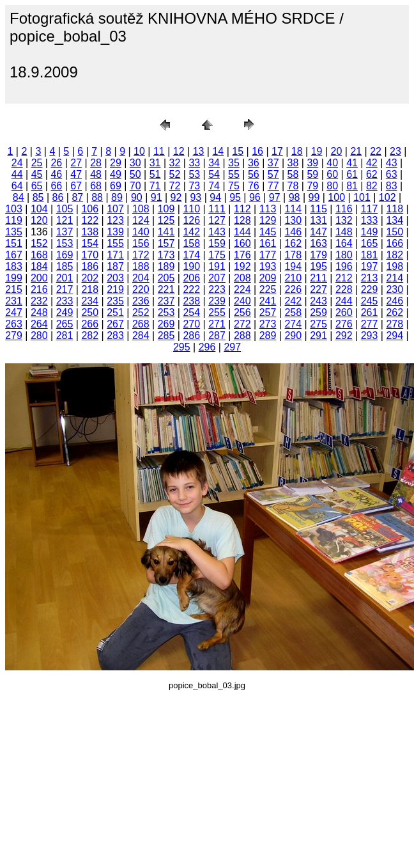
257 (268, 312)
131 (318, 220)
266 (90, 324)
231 (14, 301)
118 (395, 209)
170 (90, 255)
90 (137, 197)
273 (268, 324)
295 (182, 347)
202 (90, 278)
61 (352, 174)
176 (242, 255)
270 (191, 324)
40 (332, 163)
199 (14, 278)
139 (115, 232)
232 (39, 301)
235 (115, 301)
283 (115, 335)
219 (115, 289)
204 (141, 278)
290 (293, 335)
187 (115, 266)
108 (141, 209)
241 (268, 301)
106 (90, 209)
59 (312, 174)
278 (395, 324)
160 (242, 243)
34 (214, 163)
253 (166, 312)
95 (235, 197)
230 (395, 289)
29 (116, 163)
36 (254, 163)
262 (395, 312)
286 (191, 335)
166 (395, 243)
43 (392, 163)
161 (268, 243)
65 (37, 186)
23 (395, 151)
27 (76, 163)
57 (273, 174)
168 (39, 255)
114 (293, 209)
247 (14, 312)
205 (166, 278)
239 (217, 301)
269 (166, 324)
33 (194, 163)
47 (76, 174)
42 (372, 163)
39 (312, 163)
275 (318, 324)
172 (141, 255)
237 (166, 301)
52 (175, 174)
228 (344, 289)
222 (191, 289)
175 (217, 255)
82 (372, 186)
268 (141, 324)
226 (293, 289)
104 (39, 209)
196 (344, 266)
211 (318, 278)
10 (139, 151)
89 (117, 197)
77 (273, 186)
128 (242, 220)
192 (242, 266)
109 (166, 209)
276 (344, 324)
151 (14, 243)
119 (14, 220)
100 (336, 197)
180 (344, 255)
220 (141, 289)
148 (344, 232)
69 (116, 186)
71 (155, 186)
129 (268, 220)
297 (232, 347)
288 (242, 335)
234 (90, 301)
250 (90, 312)
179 (318, 255)
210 (293, 278)
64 (17, 186)
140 (141, 232)
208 (242, 278)
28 (96, 163)
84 (19, 197)
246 (395, 301)
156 (141, 243)
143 (217, 232)
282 (90, 335)
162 (293, 243)
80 (332, 186)
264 (39, 324)
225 (268, 289)
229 (370, 289)
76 (254, 186)
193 (268, 266)
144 (242, 232)
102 (387, 197)
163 (318, 243)
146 (293, 232)
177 (268, 255)
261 (370, 312)
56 (254, 174)
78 (293, 186)
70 (135, 186)
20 (337, 151)
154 (90, 243)
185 (65, 266)
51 (155, 174)
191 (217, 266)
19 (317, 151)
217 (65, 289)
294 (395, 335)
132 (344, 220)
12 (179, 151)
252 (141, 312)
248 (39, 312)
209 (268, 278)
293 (370, 335)
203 (115, 278)
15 (238, 151)
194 (293, 266)
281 (65, 335)
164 (344, 243)
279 (14, 335)
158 (191, 243)
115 (318, 209)
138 (90, 232)
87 (77, 197)
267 (115, 324)
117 (370, 209)
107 (115, 209)
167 (14, 255)
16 (257, 151)
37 (273, 163)
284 (141, 335)
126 (191, 220)
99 (314, 197)
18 (297, 151)
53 (194, 174)
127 (217, 220)
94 (215, 197)
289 (268, 335)
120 (39, 220)
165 (370, 243)
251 (115, 312)
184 (39, 266)
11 (159, 151)
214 (395, 278)
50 (135, 174)
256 (242, 312)
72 (175, 186)
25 (37, 163)
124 (141, 220)
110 (191, 209)
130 (293, 220)
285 (166, 335)
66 (56, 186)
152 (39, 243)
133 (370, 220)
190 (191, 266)
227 (318, 289)
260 (344, 312)
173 (166, 255)
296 (207, 347)
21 (356, 151)
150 (395, 232)
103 (14, 209)
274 (293, 324)
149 (370, 232)
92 (176, 197)
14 (218, 151)
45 (37, 174)
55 (234, 174)
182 (395, 255)
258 (293, 312)
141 (166, 232)
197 (370, 266)
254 (191, 312)
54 (214, 174)
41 (352, 163)
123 (115, 220)
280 (39, 335)
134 (395, 220)
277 (370, 324)
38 (293, 163)
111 (217, 209)
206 (191, 278)
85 (38, 197)
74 (214, 186)
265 (65, 324)
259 (318, 312)
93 (195, 197)
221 (166, 289)
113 (268, 209)
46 (56, 174)
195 (318, 266)
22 (376, 151)
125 (166, 220)
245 (370, 301)
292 (344, 335)
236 (141, 301)
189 (166, 266)
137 (65, 232)
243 (318, 301)
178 (293, 255)
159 (217, 243)
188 (141, 266)
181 (370, 255)
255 (217, 312)
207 (217, 278)
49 (116, 174)
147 (318, 232)
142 (191, 232)
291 (318, 335)
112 (242, 209)
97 (275, 197)
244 (344, 301)
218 (90, 289)
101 (362, 197)
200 (39, 278)
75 (234, 186)
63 (392, 174)
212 (344, 278)
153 (65, 243)
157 (166, 243)
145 (268, 232)
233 (65, 301)
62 (372, 174)
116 (344, 209)
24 (17, 163)
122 (90, 220)
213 (370, 278)
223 (217, 289)
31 (155, 163)
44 (17, 174)
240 (242, 301)
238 (191, 301)
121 (65, 220)
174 (191, 255)
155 (115, 243)
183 (14, 266)
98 (295, 197)
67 (76, 186)
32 (175, 163)
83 (392, 186)
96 (255, 197)
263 (14, 324)
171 (115, 255)
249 (65, 312)
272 (242, 324)
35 (234, 163)
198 (395, 266)
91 (157, 197)
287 (217, 335)
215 (14, 289)
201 (65, 278)
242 (293, 301)
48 (96, 174)
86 (58, 197)
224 (242, 289)
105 (65, 209)
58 (293, 174)
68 (96, 186)
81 (352, 186)
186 (90, 266)
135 (14, 232)
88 (97, 197)
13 (199, 151)
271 (217, 324)
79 (312, 186)
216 (39, 289)
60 (332, 174)
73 (194, 186)
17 (277, 151)
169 (65, 255)
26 (56, 163)
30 (135, 163)
